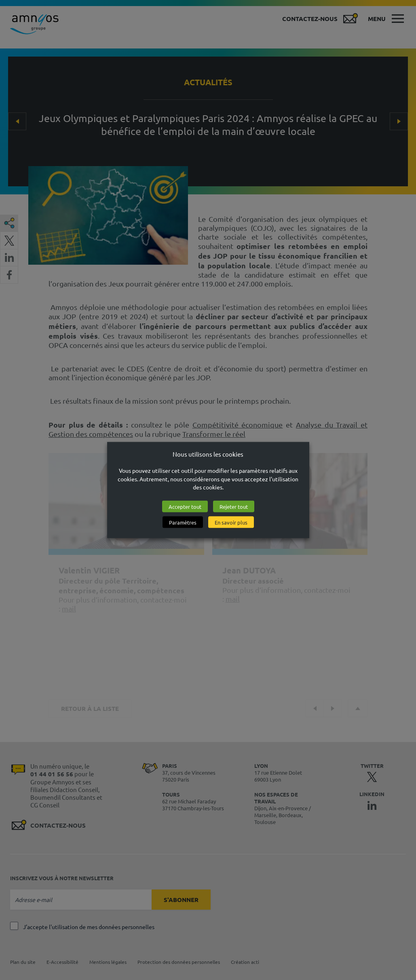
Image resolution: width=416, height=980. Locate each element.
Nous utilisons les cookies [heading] (208, 454)
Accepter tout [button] (185, 507)
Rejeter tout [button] (234, 507)
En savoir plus (231, 522)
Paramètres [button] (183, 522)
